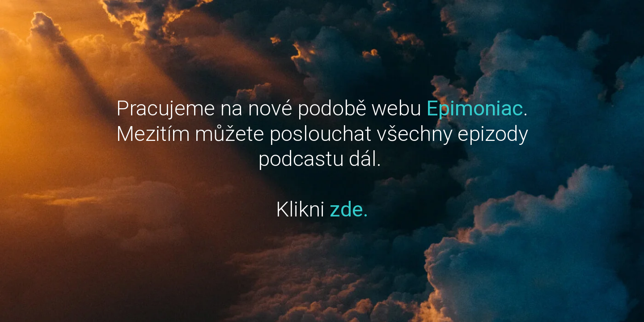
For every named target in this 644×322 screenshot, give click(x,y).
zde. (349, 209)
